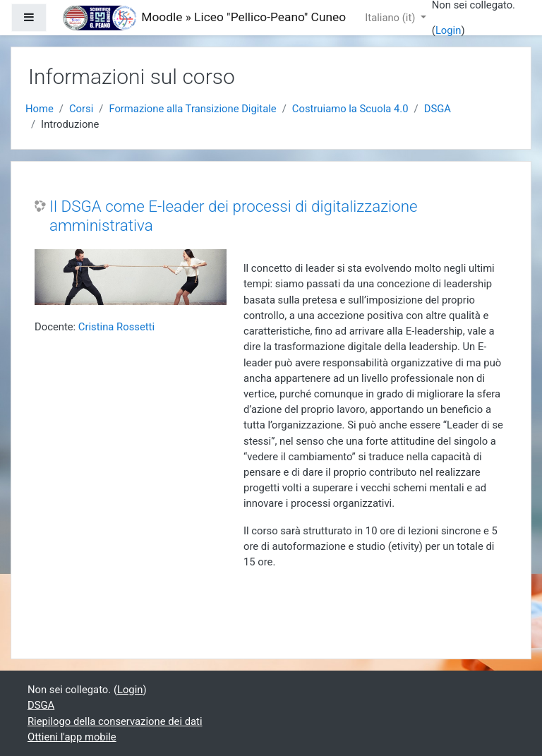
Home (40, 109)
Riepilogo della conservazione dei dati (115, 721)
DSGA (438, 109)
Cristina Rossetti (116, 327)
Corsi (81, 109)
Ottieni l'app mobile (72, 737)
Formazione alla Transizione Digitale (192, 109)
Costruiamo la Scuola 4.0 (350, 109)
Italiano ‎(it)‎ (391, 18)
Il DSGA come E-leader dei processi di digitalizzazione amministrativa (234, 216)
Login (448, 30)
